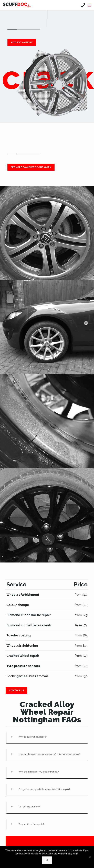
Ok (47, 860)
